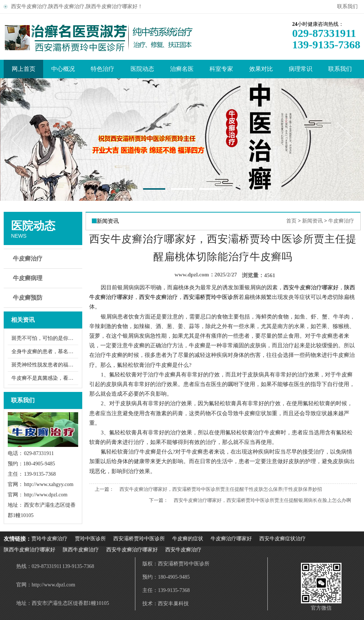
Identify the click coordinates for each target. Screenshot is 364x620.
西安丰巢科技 (173, 604)
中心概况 (63, 69)
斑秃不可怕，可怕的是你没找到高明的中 (45, 338)
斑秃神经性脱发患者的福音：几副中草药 (45, 365)
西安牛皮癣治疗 (183, 550)
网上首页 (24, 69)
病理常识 (301, 69)
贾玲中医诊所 (90, 539)
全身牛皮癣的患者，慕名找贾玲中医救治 (45, 352)
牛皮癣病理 (44, 278)
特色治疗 (103, 69)
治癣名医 (182, 69)
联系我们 (349, 6)
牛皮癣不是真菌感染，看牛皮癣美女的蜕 (45, 378)
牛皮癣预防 (44, 298)
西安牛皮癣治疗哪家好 (132, 550)
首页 (291, 221)
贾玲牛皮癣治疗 (49, 539)
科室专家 (221, 69)
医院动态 (142, 69)
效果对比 (261, 69)
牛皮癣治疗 (44, 259)
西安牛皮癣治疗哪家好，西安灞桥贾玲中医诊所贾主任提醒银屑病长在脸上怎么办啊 (262, 500)
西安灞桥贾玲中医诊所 (139, 539)
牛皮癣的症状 (188, 539)
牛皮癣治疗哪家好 (231, 539)
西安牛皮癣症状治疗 (282, 539)
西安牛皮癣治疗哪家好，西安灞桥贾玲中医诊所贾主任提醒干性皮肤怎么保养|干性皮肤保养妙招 (221, 489)
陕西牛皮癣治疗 (81, 550)
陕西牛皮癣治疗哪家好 (30, 550)
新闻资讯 (312, 221)
